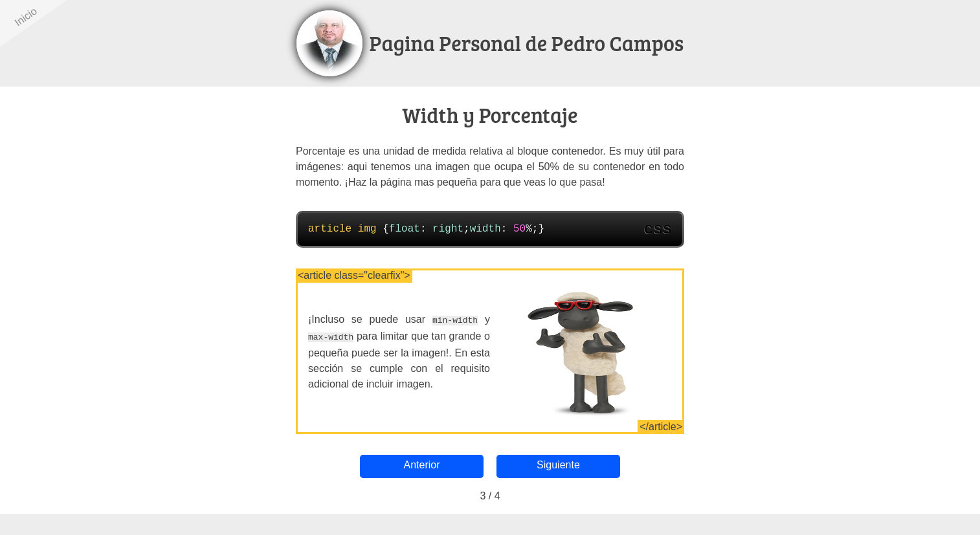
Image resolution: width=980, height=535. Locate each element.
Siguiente (549, 465)
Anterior (432, 465)
